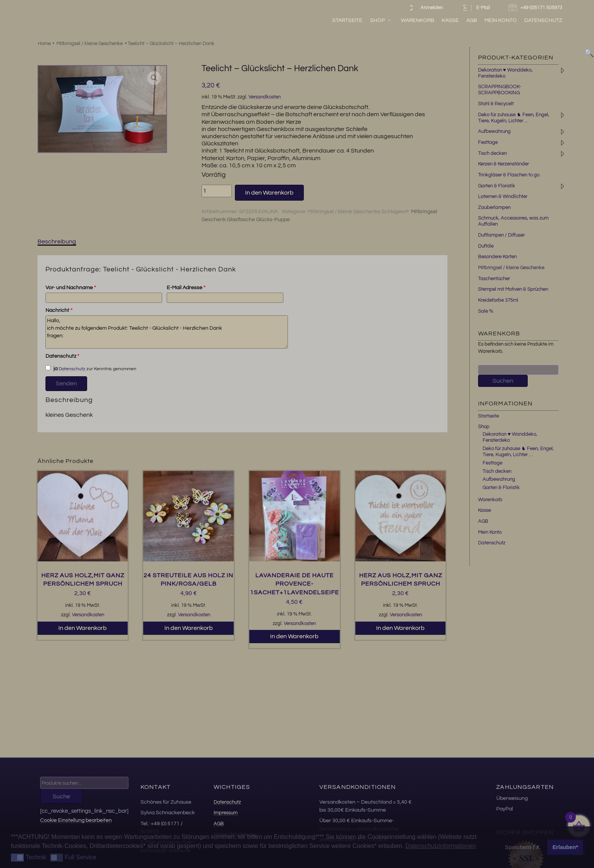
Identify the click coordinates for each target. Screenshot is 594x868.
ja (52, 368)
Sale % (486, 311)
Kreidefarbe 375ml (498, 300)
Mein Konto (501, 20)
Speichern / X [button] (522, 847)
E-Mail (475, 8)
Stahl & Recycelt (496, 104)
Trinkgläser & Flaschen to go (509, 175)
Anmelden (424, 8)
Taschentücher (494, 279)
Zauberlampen (494, 207)
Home (44, 44)
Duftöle (486, 246)
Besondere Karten (497, 257)
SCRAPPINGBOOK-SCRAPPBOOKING (500, 90)
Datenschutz (543, 20)
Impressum (226, 813)
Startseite (347, 20)
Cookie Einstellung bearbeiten (76, 820)
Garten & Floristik (497, 186)
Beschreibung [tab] (57, 242)
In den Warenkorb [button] (83, 628)
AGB (472, 20)
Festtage (488, 142)
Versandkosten (265, 97)
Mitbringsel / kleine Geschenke (90, 44)
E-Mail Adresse (186, 288)
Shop (381, 20)
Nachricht (59, 310)
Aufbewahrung (494, 131)
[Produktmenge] (217, 191)
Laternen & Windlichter (503, 196)
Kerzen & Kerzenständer (503, 164)
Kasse (450, 20)
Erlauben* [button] (565, 847)
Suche (61, 796)
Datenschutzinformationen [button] (441, 846)
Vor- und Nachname (71, 288)
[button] (154, 78)
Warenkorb (417, 20)
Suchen (503, 381)
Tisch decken (492, 153)
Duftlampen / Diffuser (501, 235)
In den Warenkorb (269, 193)
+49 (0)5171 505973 (536, 8)
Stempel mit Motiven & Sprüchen (513, 289)
